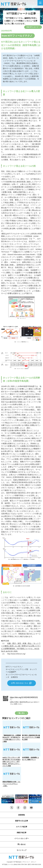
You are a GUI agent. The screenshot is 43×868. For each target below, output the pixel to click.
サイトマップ (22, 850)
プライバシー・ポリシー (29, 862)
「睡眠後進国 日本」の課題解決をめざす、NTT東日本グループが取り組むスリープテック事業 (12, 731)
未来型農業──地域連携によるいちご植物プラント (31, 751)
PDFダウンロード (32, 27)
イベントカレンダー (22, 838)
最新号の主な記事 (22, 821)
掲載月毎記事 (22, 833)
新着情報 (22, 815)
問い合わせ (22, 844)
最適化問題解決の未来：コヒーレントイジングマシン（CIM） (12, 777)
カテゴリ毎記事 (22, 827)
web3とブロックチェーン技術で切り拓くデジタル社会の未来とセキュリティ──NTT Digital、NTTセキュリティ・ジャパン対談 (12, 755)
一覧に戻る (21, 713)
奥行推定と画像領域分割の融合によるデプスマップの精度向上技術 (31, 730)
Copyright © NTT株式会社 (14, 862)
